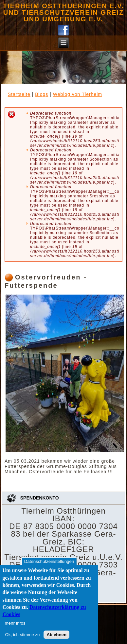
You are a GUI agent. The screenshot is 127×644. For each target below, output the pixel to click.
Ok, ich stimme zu (23, 635)
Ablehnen (56, 635)
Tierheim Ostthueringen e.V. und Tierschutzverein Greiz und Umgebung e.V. (63, 12)
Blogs (42, 94)
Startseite (19, 94)
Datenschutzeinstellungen (49, 561)
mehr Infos (15, 623)
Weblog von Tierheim (78, 94)
